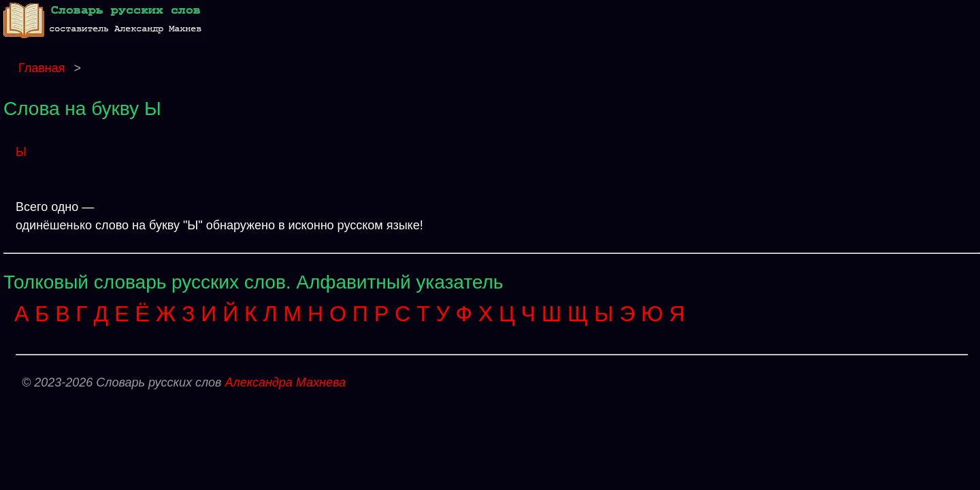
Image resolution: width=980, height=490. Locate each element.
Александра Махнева (285, 382)
